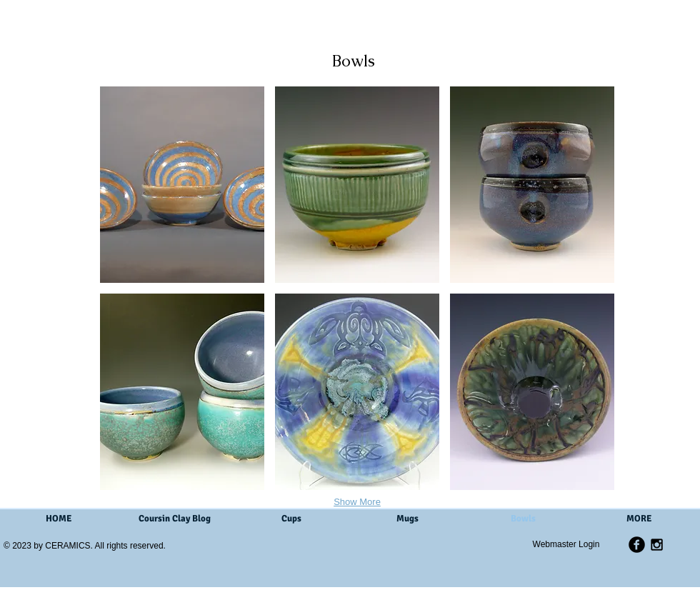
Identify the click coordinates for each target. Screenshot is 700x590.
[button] (182, 185)
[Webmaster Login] (566, 544)
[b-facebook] (637, 545)
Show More (357, 502)
